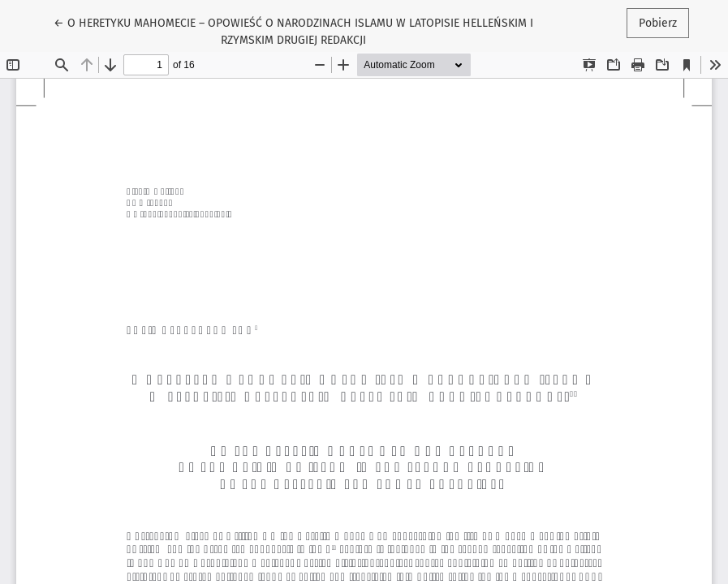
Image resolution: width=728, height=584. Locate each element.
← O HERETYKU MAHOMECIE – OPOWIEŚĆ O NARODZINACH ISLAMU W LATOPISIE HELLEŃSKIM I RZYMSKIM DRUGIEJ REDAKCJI (293, 30)
